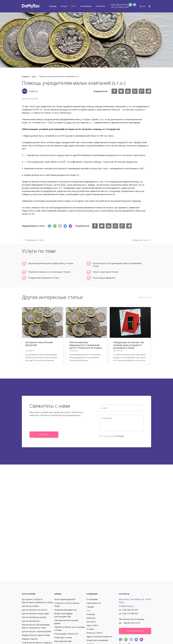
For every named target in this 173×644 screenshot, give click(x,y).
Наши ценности (94, 603)
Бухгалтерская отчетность (35, 610)
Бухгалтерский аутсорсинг (34, 617)
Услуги (64, 6)
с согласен (112, 436)
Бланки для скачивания (97, 640)
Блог (74, 6)
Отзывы (90, 629)
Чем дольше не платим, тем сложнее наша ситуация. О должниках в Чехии (129, 345)
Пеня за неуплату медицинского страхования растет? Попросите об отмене (86, 345)
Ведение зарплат (30, 639)
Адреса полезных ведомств (99, 636)
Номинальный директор (65, 610)
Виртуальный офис (63, 641)
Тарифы (53, 6)
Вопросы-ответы (95, 633)
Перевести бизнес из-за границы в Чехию (49, 272)
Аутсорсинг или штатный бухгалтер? (39, 344)
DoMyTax (33, 91)
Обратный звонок (135, 631)
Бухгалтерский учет (31, 621)
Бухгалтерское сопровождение (37, 631)
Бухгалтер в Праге (30, 606)
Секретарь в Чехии (63, 637)
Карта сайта (92, 625)
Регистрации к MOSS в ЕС (66, 634)
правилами (110, 436)
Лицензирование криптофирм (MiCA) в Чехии (51, 263)
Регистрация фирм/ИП (104, 278)
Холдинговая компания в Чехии (44, 278)
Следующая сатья (140, 240)
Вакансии (91, 618)
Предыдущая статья (34, 240)
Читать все (143, 297)
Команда (91, 614)
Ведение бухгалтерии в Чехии (36, 635)
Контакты (100, 6)
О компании (86, 6)
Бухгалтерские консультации (35, 613)
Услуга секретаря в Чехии (105, 272)
